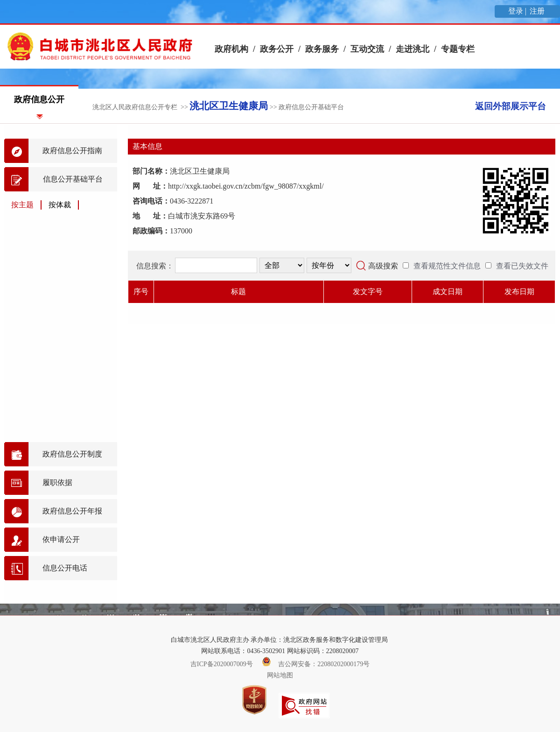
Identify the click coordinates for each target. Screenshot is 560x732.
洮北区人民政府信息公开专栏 (135, 107)
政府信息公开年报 (72, 511)
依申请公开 (61, 539)
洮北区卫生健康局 (229, 106)
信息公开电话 (65, 568)
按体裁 (60, 205)
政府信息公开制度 (72, 454)
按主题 (22, 205)
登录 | (518, 11)
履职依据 (57, 482)
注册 (538, 11)
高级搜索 (383, 266)
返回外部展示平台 (511, 106)
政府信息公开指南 (72, 151)
